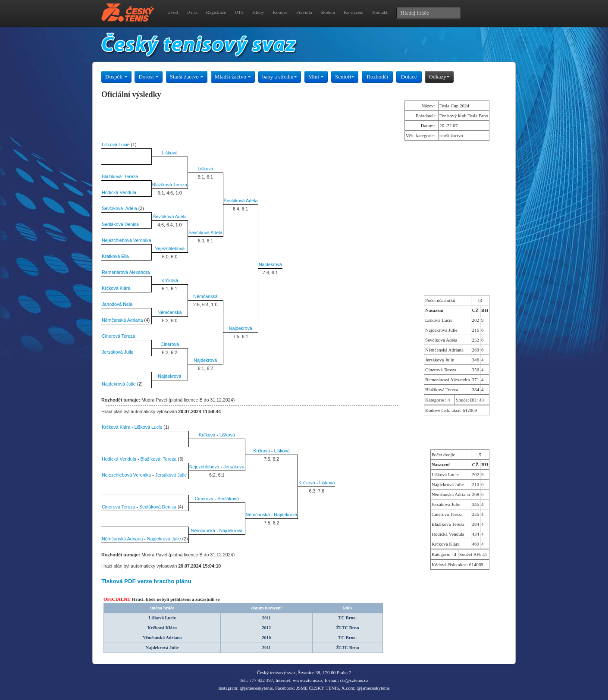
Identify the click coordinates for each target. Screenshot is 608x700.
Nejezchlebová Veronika (126, 240)
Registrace (216, 12)
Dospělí (116, 77)
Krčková (170, 280)
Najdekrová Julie (119, 384)
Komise (280, 12)
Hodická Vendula (119, 192)
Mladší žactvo (233, 77)
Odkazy (439, 77)
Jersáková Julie (118, 352)
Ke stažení (354, 12)
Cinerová (170, 344)
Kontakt (380, 12)
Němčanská (205, 296)
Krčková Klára (116, 288)
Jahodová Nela (117, 304)
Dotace (409, 77)
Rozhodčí (377, 77)
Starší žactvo (187, 77)
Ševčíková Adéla (241, 201)
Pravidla (304, 12)
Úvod (172, 12)
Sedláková (228, 499)
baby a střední (280, 77)
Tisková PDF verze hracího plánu (146, 581)
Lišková (170, 153)
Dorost (149, 77)
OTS (239, 12)
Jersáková (234, 467)
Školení (328, 12)
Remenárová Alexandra (126, 272)
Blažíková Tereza (120, 176)
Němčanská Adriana (122, 320)
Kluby (258, 12)
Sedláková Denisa (120, 224)
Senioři (345, 77)
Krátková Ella (115, 256)
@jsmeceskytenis (256, 688)
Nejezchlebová (169, 248)
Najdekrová (270, 264)
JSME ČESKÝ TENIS (318, 688)
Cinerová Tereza (118, 336)
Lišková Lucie (116, 144)
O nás (192, 12)
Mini (316, 77)
